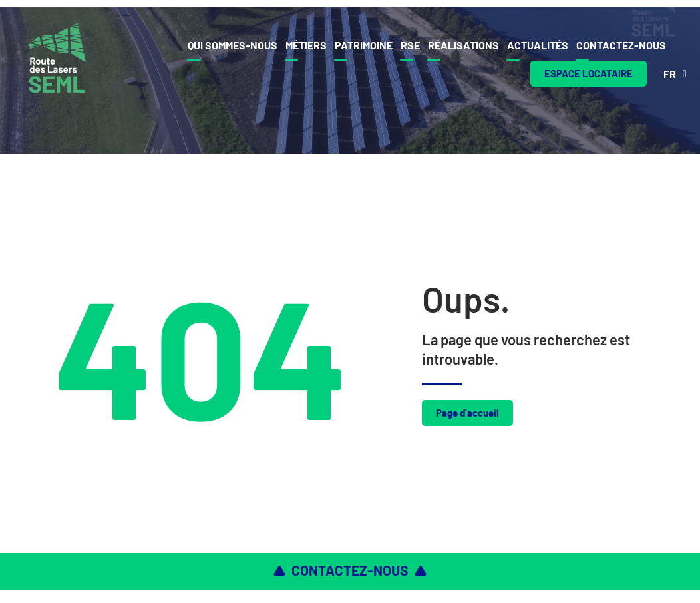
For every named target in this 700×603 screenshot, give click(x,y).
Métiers (306, 45)
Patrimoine (364, 45)
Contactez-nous (621, 45)
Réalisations (463, 45)
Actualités (538, 45)
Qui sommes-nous (233, 45)
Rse (410, 45)
